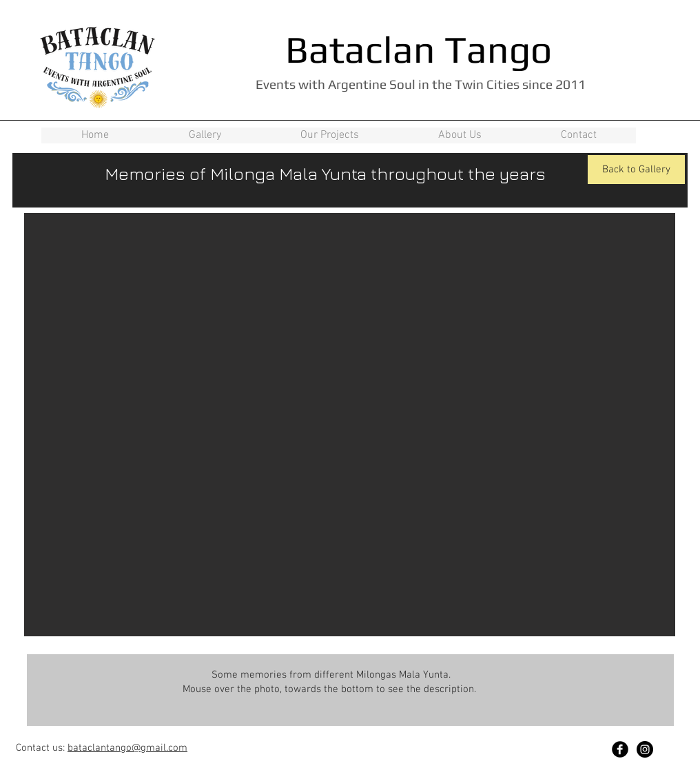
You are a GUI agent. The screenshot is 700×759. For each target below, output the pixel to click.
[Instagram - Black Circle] (645, 749)
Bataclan (360, 49)
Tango (498, 49)
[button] (350, 425)
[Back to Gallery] (636, 170)
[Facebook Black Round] (620, 749)
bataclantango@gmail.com (127, 748)
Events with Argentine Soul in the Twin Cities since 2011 (421, 84)
